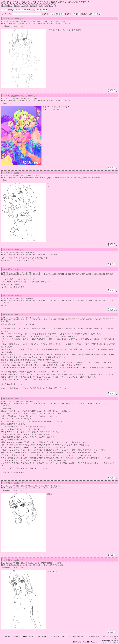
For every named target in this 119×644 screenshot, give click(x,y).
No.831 (13, 483)
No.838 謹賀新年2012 (20, 96)
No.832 (13, 398)
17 (72, 636)
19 (78, 636)
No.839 (13, 19)
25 (97, 636)
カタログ (25, 6)
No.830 (13, 560)
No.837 (13, 173)
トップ (5, 6)
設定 (52, 6)
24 (94, 636)
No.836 (13, 250)
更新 (11, 6)
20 (81, 636)
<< (9, 636)
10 (50, 636)
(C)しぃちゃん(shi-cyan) (108, 642)
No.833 (13, 314)
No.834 (13, 296)
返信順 (17, 6)
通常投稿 (34, 6)
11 (53, 636)
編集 (41, 6)
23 (91, 636)
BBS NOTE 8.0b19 (110, 636)
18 (75, 636)
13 (59, 636)
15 (65, 636)
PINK (116, 638)
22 (88, 636)
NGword (114, 640)
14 (62, 636)
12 (56, 636)
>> (18, 636)
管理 (46, 6)
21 (84, 636)
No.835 (13, 269)
